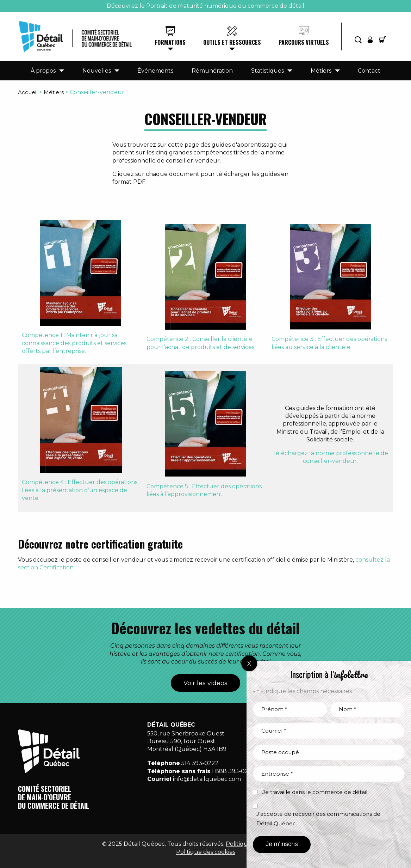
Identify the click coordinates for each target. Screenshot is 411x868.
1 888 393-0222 (233, 771)
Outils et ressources (232, 42)
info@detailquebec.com (207, 779)
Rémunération (212, 71)
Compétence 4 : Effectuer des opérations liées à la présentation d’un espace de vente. (80, 490)
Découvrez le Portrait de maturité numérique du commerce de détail (205, 6)
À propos (43, 71)
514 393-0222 (200, 763)
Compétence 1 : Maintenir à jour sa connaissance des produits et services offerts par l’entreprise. (74, 343)
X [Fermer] (249, 664)
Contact (369, 71)
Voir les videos (205, 683)
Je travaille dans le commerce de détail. (315, 792)
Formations (170, 42)
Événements (155, 71)
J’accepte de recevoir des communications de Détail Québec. (318, 819)
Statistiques (267, 71)
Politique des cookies (206, 852)
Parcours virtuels (304, 42)
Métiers (321, 71)
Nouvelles (97, 71)
